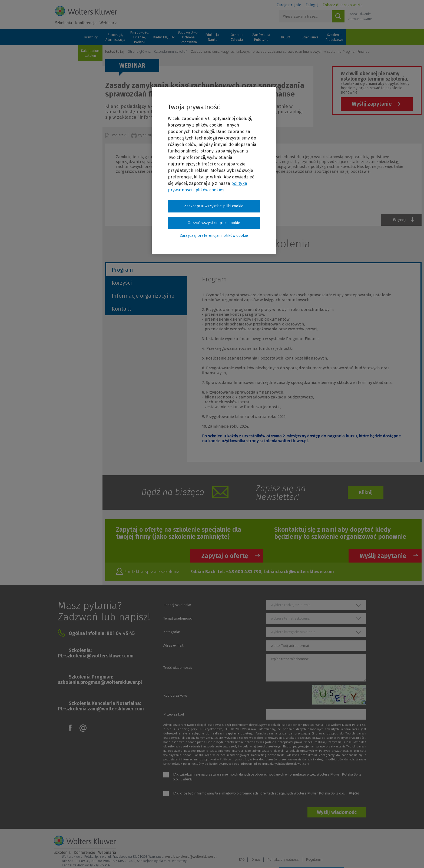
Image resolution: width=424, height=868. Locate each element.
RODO (286, 37)
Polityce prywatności (234, 759)
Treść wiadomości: (178, 668)
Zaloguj (312, 5)
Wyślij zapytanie (372, 104)
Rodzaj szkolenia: (177, 605)
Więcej (399, 220)
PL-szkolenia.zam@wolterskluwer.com (101, 709)
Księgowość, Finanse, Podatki (140, 37)
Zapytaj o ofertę (225, 556)
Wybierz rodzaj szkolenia (291, 605)
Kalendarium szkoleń (90, 53)
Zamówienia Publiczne (261, 37)
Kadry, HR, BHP (164, 37)
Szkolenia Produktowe (334, 37)
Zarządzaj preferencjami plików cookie (312, 857)
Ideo (367, 857)
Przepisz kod (174, 714)
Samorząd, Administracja (115, 37)
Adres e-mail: (174, 645)
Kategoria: (172, 632)
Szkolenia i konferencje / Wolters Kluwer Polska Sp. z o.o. (86, 15)
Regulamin (359, 843)
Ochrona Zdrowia (237, 37)
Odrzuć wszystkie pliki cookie (214, 223)
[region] (214, 171)
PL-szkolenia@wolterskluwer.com (96, 656)
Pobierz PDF (121, 135)
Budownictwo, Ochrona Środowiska (188, 37)
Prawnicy (91, 37)
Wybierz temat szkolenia (290, 618)
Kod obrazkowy (175, 695)
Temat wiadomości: (178, 618)
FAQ (287, 843)
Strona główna (139, 51)
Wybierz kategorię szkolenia (293, 632)
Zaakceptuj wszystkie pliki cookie (214, 206)
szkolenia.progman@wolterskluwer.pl (100, 682)
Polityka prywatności (328, 843)
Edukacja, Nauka (213, 37)
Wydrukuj (145, 135)
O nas (301, 843)
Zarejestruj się (289, 5)
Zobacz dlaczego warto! (343, 5)
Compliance (310, 37)
